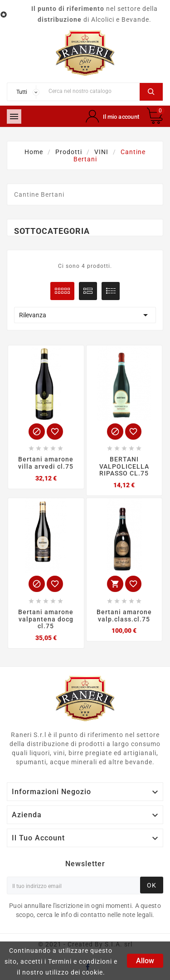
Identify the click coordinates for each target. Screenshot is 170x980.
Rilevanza (85, 315)
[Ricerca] (92, 91)
